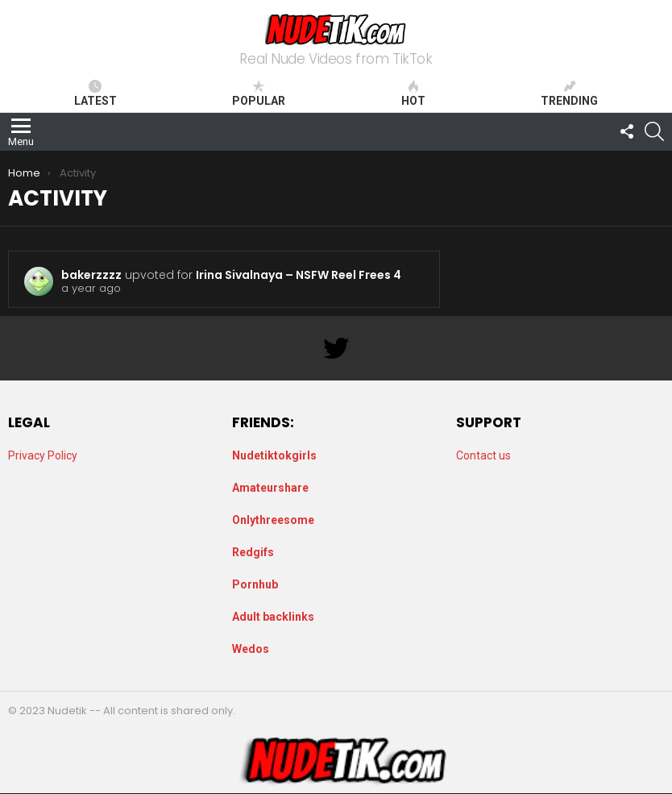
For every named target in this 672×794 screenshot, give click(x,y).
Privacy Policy (43, 455)
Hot (413, 94)
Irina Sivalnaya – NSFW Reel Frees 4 (299, 275)
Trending (569, 94)
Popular (259, 94)
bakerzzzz (91, 275)
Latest (95, 94)
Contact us (483, 455)
